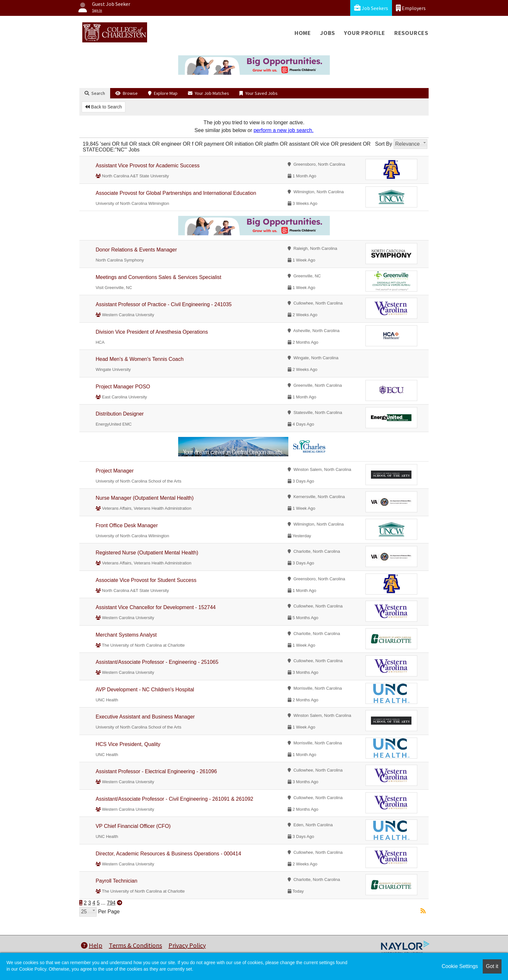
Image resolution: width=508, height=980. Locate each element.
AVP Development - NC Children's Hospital (145, 690)
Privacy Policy (187, 945)
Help (92, 945)
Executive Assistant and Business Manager (145, 717)
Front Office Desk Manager (127, 525)
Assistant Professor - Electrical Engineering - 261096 (156, 771)
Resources (411, 33)
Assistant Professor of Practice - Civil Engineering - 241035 (164, 304)
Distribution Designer (120, 414)
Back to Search (104, 107)
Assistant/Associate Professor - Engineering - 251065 (157, 662)
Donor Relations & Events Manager (136, 250)
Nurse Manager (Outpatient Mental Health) (144, 498)
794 (111, 903)
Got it (492, 966)
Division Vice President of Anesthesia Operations (152, 332)
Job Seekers (371, 8)
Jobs (328, 33)
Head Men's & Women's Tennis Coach (139, 359)
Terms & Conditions (135, 945)
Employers (411, 8)
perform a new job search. (284, 130)
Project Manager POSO (123, 387)
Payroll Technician (116, 881)
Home (303, 33)
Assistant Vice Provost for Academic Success (148, 166)
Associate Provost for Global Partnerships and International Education (176, 193)
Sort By (384, 144)
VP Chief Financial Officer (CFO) (133, 826)
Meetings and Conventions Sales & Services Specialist (158, 277)
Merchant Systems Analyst (126, 635)
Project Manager (115, 471)
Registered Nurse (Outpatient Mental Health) (147, 553)
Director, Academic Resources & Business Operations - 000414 (168, 854)
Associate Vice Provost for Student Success (146, 580)
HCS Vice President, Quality (128, 744)
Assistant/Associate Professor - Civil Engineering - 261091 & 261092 (174, 799)
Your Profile (365, 33)
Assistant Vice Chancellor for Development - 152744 (156, 607)
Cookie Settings (460, 966)
